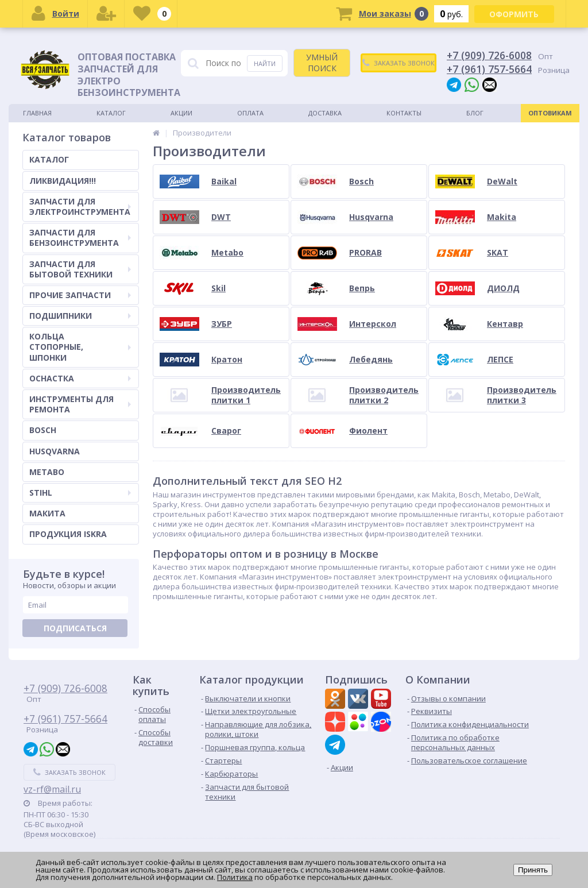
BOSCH (43, 430)
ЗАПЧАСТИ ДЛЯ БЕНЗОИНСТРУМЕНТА (80, 238)
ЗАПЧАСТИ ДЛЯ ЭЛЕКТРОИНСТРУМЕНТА (80, 206)
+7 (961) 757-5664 (489, 69)
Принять (533, 870)
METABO (47, 472)
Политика (235, 877)
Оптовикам (550, 113)
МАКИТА (47, 513)
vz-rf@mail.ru (52, 789)
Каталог (111, 113)
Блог (475, 113)
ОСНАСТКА (80, 378)
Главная (37, 113)
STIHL (80, 493)
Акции (181, 113)
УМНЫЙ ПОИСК (322, 62)
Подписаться (75, 628)
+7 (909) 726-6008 (489, 55)
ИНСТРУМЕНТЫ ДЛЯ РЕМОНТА (80, 404)
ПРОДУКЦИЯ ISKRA (68, 534)
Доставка (325, 113)
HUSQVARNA (55, 451)
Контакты (404, 113)
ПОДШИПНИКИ (80, 316)
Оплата (250, 113)
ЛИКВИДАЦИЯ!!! (63, 181)
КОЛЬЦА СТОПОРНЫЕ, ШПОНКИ (80, 347)
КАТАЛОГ (49, 159)
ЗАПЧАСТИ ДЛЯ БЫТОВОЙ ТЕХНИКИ (80, 269)
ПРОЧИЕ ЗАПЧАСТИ (80, 295)
